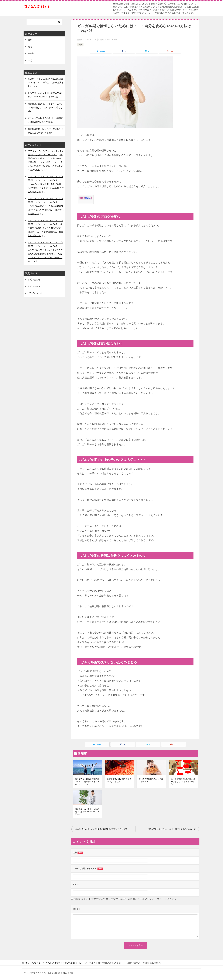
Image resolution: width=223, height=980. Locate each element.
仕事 (30, 40)
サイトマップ (34, 286)
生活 (80, 45)
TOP (54, 963)
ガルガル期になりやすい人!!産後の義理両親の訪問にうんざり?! (101, 829)
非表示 (88, 198)
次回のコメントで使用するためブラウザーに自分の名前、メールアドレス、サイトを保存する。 (126, 899)
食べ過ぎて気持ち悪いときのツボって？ (151, 780)
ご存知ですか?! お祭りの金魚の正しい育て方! (119, 780)
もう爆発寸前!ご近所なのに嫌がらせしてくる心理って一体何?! (183, 782)
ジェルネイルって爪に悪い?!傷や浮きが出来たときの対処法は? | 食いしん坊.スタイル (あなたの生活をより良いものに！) (45, 254)
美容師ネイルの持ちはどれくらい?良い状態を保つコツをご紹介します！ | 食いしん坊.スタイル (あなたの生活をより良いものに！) (45, 162)
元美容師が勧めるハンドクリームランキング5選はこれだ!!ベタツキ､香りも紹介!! (45, 108)
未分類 (31, 53)
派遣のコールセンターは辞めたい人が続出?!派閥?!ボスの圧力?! (87, 812)
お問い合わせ (34, 279)
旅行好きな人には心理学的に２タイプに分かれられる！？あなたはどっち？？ (87, 782)
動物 (30, 47)
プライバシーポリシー (38, 293)
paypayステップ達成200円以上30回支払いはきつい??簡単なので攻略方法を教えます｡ (46, 82)
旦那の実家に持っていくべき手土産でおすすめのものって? (172, 829)
